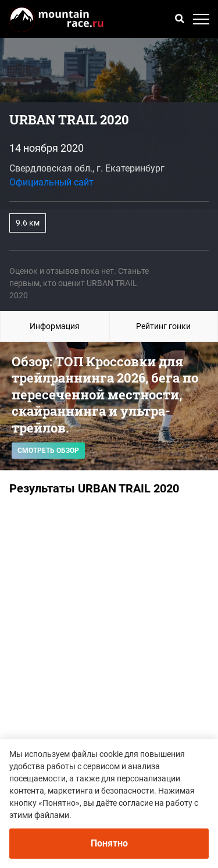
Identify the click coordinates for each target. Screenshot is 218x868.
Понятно (109, 843)
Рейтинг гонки (163, 326)
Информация (55, 326)
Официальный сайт (51, 182)
